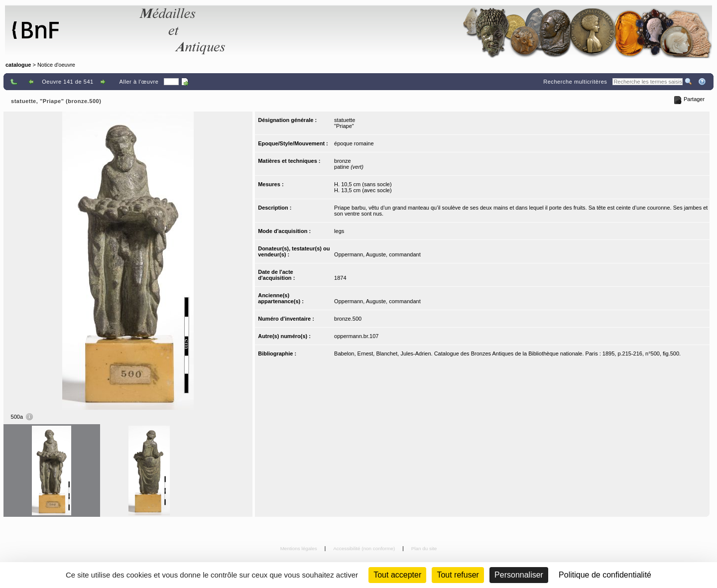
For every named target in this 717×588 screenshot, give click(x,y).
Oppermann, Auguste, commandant (377, 254)
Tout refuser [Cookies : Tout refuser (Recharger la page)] (458, 575)
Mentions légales (299, 548)
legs (339, 231)
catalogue (18, 65)
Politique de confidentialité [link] (605, 575)
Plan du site (424, 548)
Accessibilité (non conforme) (365, 548)
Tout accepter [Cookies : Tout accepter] (397, 575)
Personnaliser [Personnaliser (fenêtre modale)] (519, 575)
